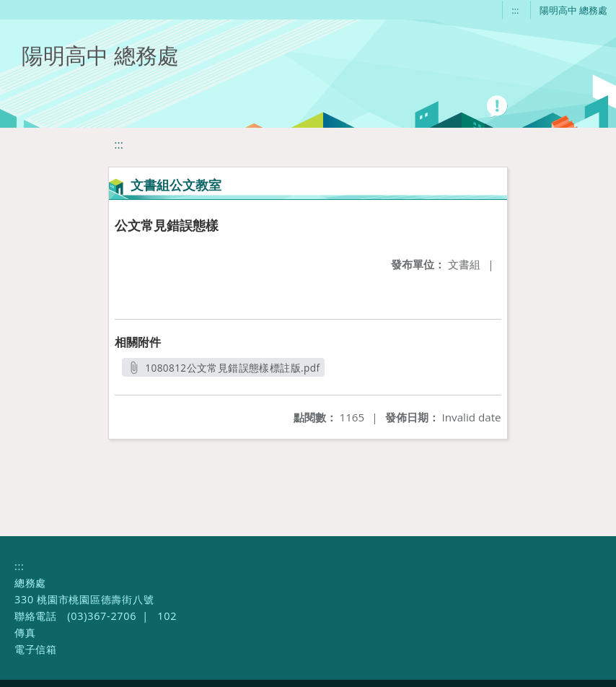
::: (515, 10)
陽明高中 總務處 (573, 10)
